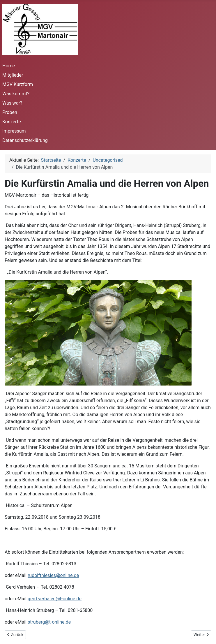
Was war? (12, 103)
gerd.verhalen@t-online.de (55, 599)
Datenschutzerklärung (25, 140)
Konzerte (12, 122)
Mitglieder (13, 75)
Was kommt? (16, 94)
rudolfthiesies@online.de (53, 575)
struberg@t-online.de (49, 622)
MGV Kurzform (18, 84)
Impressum (14, 131)
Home (9, 66)
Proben (10, 112)
